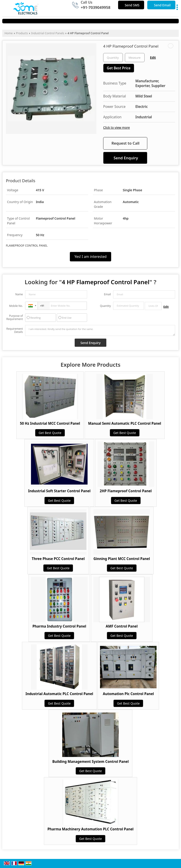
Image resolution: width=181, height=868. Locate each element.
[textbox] (135, 58)
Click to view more (117, 127)
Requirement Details (15, 330)
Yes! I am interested (90, 257)
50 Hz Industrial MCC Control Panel (50, 423)
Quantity (105, 306)
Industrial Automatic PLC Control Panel (59, 694)
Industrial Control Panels (48, 33)
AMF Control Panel (122, 626)
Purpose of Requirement (15, 318)
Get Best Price (119, 68)
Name (19, 294)
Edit (153, 57)
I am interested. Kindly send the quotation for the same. (100, 330)
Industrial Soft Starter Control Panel (59, 491)
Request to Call (126, 143)
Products (22, 33)
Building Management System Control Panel (90, 762)
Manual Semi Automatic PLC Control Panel (125, 423)
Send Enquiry (126, 158)
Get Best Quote (50, 433)
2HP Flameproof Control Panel (126, 491)
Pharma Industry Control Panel (59, 626)
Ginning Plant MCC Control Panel (122, 559)
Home (9, 33)
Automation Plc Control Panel (129, 694)
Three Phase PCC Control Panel (58, 559)
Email (107, 294)
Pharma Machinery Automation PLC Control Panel (90, 829)
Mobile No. (16, 306)
